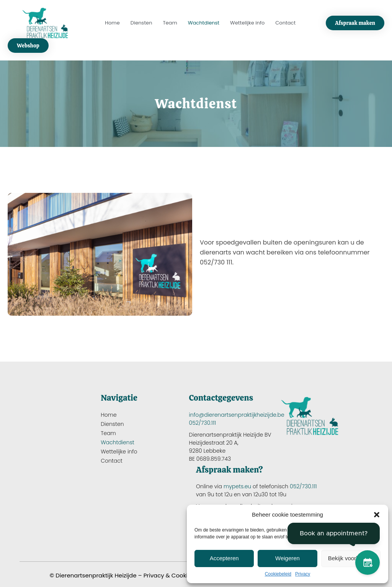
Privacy (303, 574)
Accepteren (224, 558)
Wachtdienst (204, 23)
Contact (285, 23)
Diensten (141, 23)
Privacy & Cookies (169, 575)
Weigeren (287, 558)
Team (170, 23)
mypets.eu (237, 486)
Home (112, 23)
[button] (377, 515)
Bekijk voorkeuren (351, 558)
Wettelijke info (247, 23)
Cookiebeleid (278, 574)
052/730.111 (203, 423)
